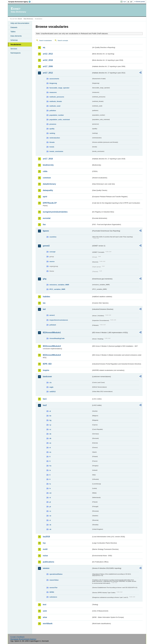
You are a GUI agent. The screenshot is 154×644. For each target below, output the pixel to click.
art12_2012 (48, 54)
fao (44, 224)
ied (44, 309)
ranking (52, 133)
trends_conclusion (56, 151)
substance (53, 597)
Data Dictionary (28, 19)
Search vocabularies (45, 41)
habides (46, 297)
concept (52, 252)
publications (48, 562)
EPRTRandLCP (50, 203)
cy (50, 425)
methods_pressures (57, 97)
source (52, 261)
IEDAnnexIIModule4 (52, 355)
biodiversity (48, 165)
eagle (51, 387)
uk (50, 529)
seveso (46, 568)
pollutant (53, 325)
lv (50, 488)
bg (50, 420)
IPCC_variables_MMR (57, 289)
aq (44, 47)
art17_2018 (48, 159)
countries (53, 237)
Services (14, 49)
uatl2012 (53, 392)
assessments (54, 79)
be (50, 416)
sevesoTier (53, 588)
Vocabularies (16, 44)
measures (53, 92)
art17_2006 (48, 66)
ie (50, 470)
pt (50, 507)
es (50, 452)
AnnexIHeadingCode (57, 338)
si (50, 520)
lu (50, 484)
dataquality (48, 190)
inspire (46, 370)
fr (50, 461)
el (50, 448)
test (45, 605)
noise (45, 556)
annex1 (52, 315)
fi (50, 457)
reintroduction (55, 138)
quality (52, 129)
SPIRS (52, 592)
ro (50, 511)
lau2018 (46, 537)
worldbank (48, 624)
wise (45, 617)
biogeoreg (53, 83)
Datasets (14, 27)
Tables (13, 32)
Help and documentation (20, 23)
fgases (46, 231)
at (50, 411)
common (47, 178)
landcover (47, 377)
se (50, 516)
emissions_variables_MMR (59, 285)
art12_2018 (48, 60)
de (50, 434)
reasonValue (54, 580)
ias (44, 303)
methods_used (55, 106)
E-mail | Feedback (17, 637)
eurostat (47, 218)
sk (50, 525)
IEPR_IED (47, 364)
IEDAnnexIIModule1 (52, 333)
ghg (45, 279)
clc (51, 383)
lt (50, 479)
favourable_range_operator (59, 88)
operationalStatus (56, 574)
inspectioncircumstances (59, 320)
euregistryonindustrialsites (55, 212)
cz (50, 429)
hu (50, 466)
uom (45, 611)
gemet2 (46, 246)
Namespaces (16, 53)
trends (52, 147)
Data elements (16, 36)
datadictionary (49, 184)
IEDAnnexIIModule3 (52, 346)
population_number (57, 115)
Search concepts (63, 41)
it (50, 475)
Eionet (20, 19)
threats (52, 142)
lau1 (45, 399)
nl (50, 498)
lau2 (45, 405)
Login (124, 2)
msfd (45, 549)
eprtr (45, 197)
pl (50, 502)
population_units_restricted (60, 120)
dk (50, 438)
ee (50, 443)
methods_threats (56, 101)
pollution (53, 111)
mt (50, 493)
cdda (45, 171)
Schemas (14, 40)
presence (53, 124)
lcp (44, 543)
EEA (20, 2)
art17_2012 (48, 73)
